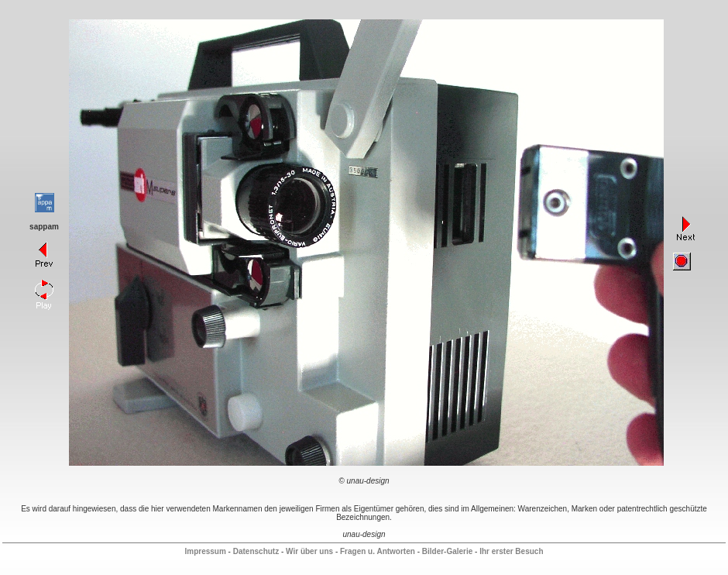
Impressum (205, 551)
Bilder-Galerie (448, 551)
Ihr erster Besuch (511, 551)
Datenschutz (256, 551)
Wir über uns (309, 551)
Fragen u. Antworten (378, 551)
